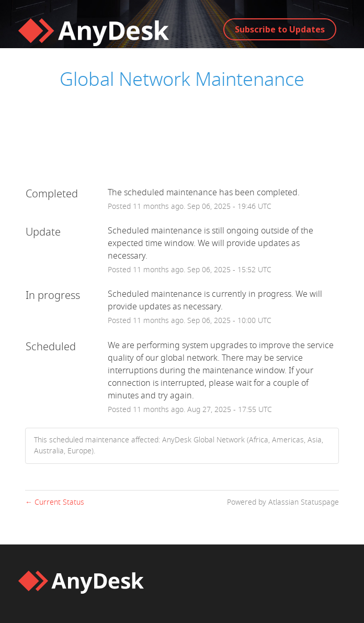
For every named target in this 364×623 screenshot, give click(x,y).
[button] (280, 29)
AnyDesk (300, 108)
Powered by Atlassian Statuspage (283, 502)
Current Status (55, 502)
